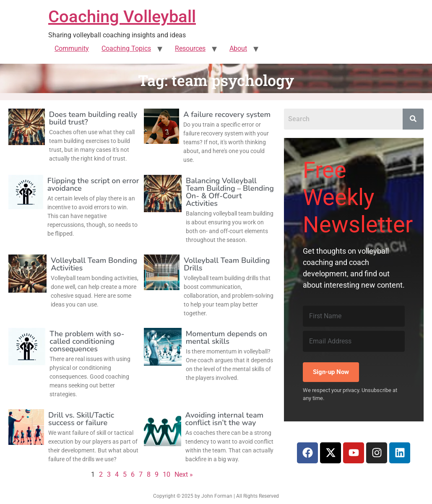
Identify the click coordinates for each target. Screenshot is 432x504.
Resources (190, 48)
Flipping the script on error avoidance (93, 184)
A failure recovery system (227, 114)
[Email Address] (354, 341)
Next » (184, 474)
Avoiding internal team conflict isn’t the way (225, 419)
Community (72, 48)
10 (167, 474)
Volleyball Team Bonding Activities (94, 264)
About (238, 48)
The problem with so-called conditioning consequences (87, 341)
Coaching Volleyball (122, 17)
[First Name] (354, 316)
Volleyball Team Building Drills (227, 264)
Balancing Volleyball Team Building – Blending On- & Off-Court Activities (230, 192)
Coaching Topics (126, 48)
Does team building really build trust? (93, 118)
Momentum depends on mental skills (226, 338)
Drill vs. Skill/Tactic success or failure (81, 419)
